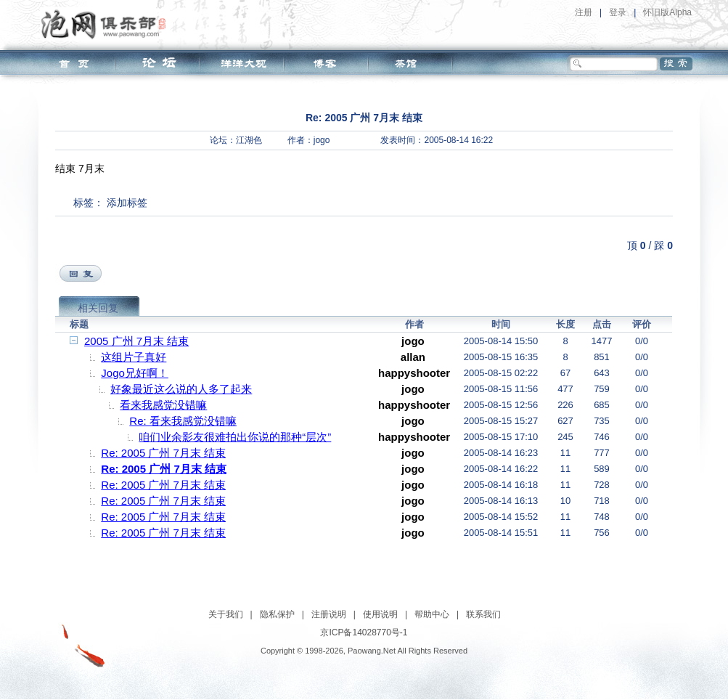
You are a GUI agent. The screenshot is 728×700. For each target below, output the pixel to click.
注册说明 (329, 614)
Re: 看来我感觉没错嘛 (183, 421)
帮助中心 (432, 614)
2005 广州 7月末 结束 (136, 341)
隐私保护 (277, 614)
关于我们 (226, 614)
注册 (584, 12)
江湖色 (249, 140)
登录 (618, 12)
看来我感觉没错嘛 (163, 405)
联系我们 (483, 614)
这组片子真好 (134, 357)
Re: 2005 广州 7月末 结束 (163, 453)
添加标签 (127, 203)
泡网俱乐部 (107, 24)
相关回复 (98, 308)
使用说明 (380, 614)
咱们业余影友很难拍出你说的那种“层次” (235, 437)
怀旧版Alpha (667, 12)
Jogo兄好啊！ (135, 373)
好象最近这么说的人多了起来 (181, 389)
